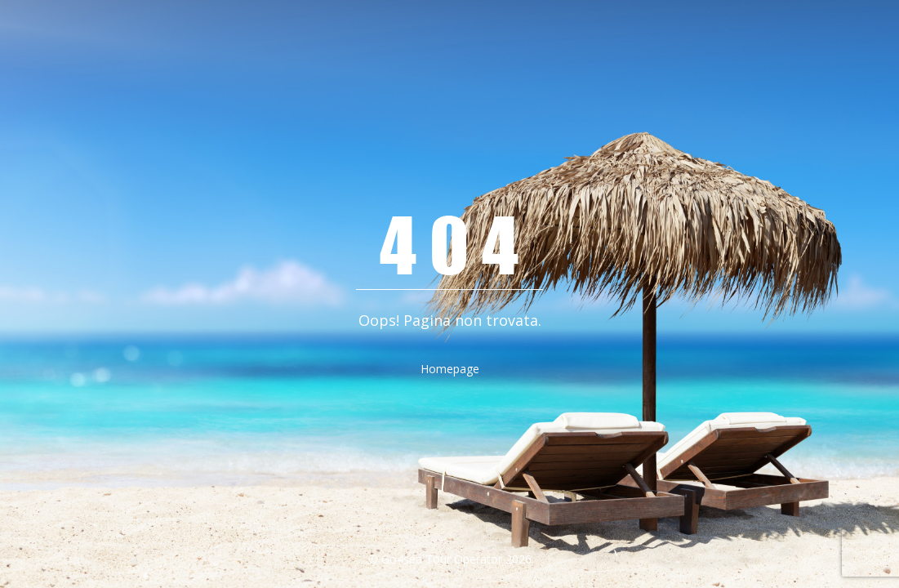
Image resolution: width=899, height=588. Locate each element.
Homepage (450, 369)
